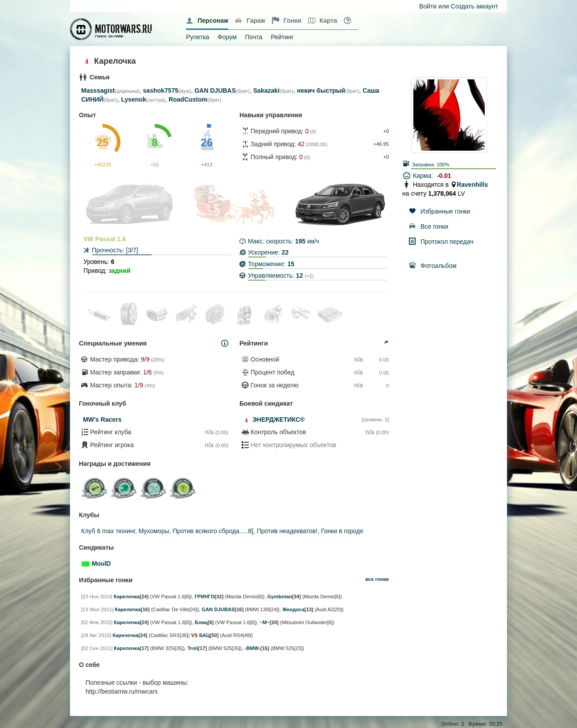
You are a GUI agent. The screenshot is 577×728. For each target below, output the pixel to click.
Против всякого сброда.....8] (213, 531)
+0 (386, 131)
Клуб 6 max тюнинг (108, 531)
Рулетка (198, 37)
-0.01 (444, 176)
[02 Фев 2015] (97, 622)
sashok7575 (161, 90)
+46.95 (381, 144)
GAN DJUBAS (215, 90)
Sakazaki (266, 90)
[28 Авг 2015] (96, 635)
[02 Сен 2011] (97, 648)
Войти (428, 6)
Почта (253, 37)
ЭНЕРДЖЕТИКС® (278, 420)
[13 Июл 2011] (97, 609)
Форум (227, 37)
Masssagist (98, 90)
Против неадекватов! (287, 531)
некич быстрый (321, 90)
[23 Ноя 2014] (97, 596)
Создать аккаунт (474, 6)
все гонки (377, 579)
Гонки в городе (342, 531)
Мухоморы (154, 531)
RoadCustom (188, 99)
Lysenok (133, 99)
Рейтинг (282, 37)
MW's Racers (102, 420)
